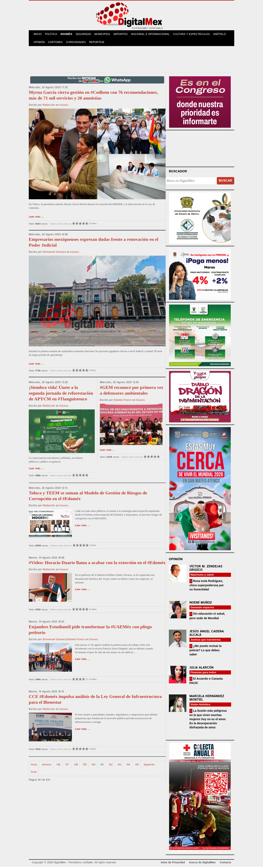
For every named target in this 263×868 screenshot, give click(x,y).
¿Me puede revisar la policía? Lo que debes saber (205, 651)
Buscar (226, 182)
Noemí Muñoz (201, 604)
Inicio (38, 35)
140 (93, 766)
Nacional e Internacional (153, 35)
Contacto (226, 864)
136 (58, 766)
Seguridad (85, 35)
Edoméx (67, 35)
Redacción (49, 106)
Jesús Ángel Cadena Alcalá (207, 634)
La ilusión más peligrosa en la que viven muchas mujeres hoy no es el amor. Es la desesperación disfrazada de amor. (208, 720)
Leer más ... (36, 218)
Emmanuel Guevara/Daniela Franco (64, 640)
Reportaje (98, 43)
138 (76, 766)
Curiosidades (77, 43)
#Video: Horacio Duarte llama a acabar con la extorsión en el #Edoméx (97, 564)
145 (137, 766)
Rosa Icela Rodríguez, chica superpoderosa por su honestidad (207, 586)
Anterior (47, 766)
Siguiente (149, 766)
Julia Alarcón (202, 669)
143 (119, 766)
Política (52, 35)
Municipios (104, 35)
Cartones (56, 43)
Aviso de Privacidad (173, 864)
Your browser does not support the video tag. (200, 149)
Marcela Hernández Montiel (207, 699)
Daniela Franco (123, 401)
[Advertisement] (131, 59)
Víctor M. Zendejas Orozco (206, 569)
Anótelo (221, 35)
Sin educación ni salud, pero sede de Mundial (207, 617)
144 (128, 766)
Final (34, 773)
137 (67, 766)
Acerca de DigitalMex (202, 864)
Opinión (39, 43)
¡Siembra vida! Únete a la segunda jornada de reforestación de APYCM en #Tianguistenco (61, 394)
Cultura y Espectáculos (193, 35)
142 (110, 766)
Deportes (123, 35)
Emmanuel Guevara (54, 253)
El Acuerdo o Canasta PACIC (206, 682)
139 (85, 766)
